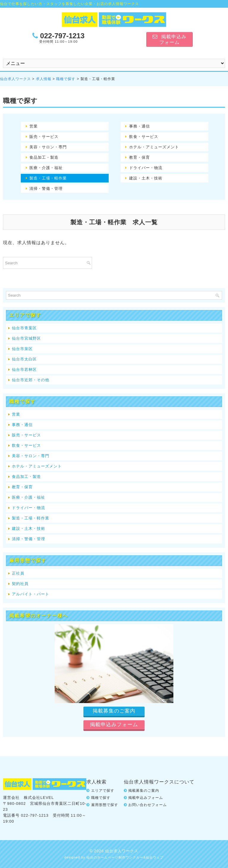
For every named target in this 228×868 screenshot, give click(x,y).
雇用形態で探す (105, 805)
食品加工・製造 (44, 157)
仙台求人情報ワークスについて (159, 782)
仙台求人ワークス (15, 79)
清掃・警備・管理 (46, 189)
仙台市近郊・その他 (31, 380)
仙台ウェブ (155, 857)
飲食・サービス (144, 137)
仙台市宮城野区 (26, 338)
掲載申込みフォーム (146, 798)
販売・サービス (44, 137)
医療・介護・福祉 (46, 168)
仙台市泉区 (22, 349)
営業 (34, 126)
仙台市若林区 (24, 369)
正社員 (18, 573)
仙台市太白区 (24, 359)
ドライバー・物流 (146, 168)
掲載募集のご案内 (144, 791)
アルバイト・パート (31, 594)
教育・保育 (140, 157)
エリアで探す (103, 791)
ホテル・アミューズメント (154, 147)
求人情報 (44, 79)
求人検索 (96, 782)
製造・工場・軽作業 (48, 178)
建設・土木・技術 (146, 178)
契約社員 (20, 584)
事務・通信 (140, 126)
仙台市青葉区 (24, 328)
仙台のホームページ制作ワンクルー (115, 857)
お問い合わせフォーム (148, 805)
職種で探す (66, 79)
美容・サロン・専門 (48, 147)
